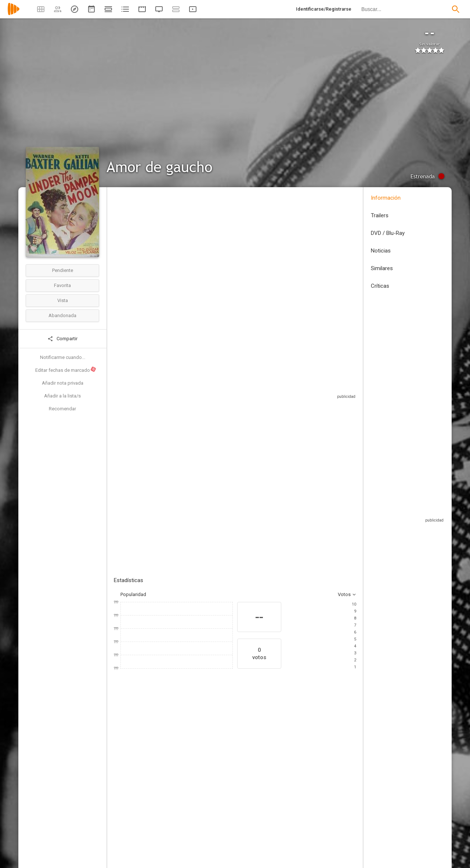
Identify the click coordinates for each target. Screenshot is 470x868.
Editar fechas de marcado (66, 370)
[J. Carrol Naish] (224, 815)
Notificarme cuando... (63, 357)
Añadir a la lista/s (62, 396)
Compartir (62, 339)
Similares (382, 268)
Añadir (169, 474)
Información (386, 198)
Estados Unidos (131, 247)
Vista (63, 300)
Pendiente (63, 270)
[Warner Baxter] (136, 815)
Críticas (380, 286)
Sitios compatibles (277, 393)
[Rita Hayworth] (312, 815)
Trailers (380, 215)
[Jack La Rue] (356, 815)
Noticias (381, 251)
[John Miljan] (268, 815)
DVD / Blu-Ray (388, 233)
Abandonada (62, 315)
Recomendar (62, 409)
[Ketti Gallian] (180, 815)
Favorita (62, 285)
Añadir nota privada (63, 383)
